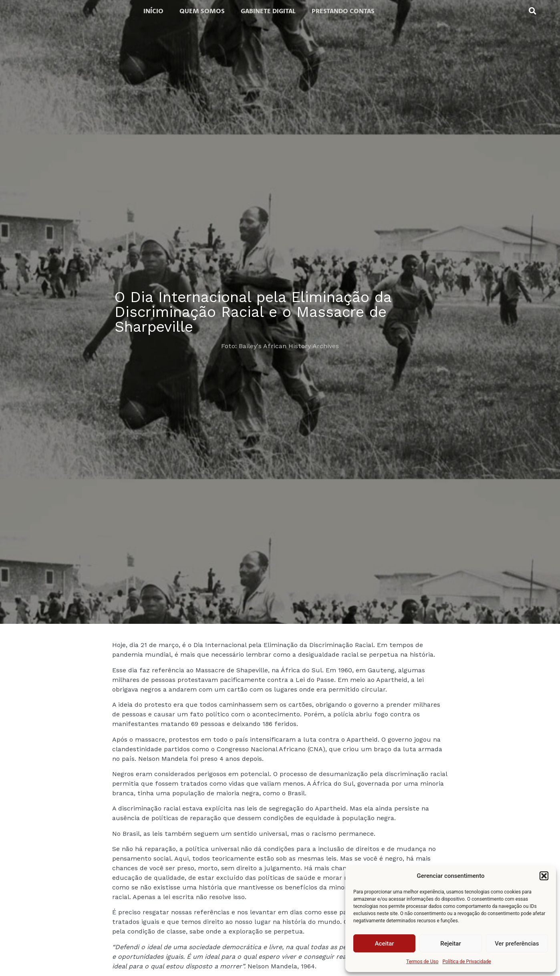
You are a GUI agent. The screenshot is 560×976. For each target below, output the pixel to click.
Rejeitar (450, 944)
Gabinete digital (268, 11)
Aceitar (385, 944)
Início (153, 11)
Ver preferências (517, 944)
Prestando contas (343, 11)
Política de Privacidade (467, 962)
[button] (544, 876)
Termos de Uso (422, 962)
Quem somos (202, 11)
